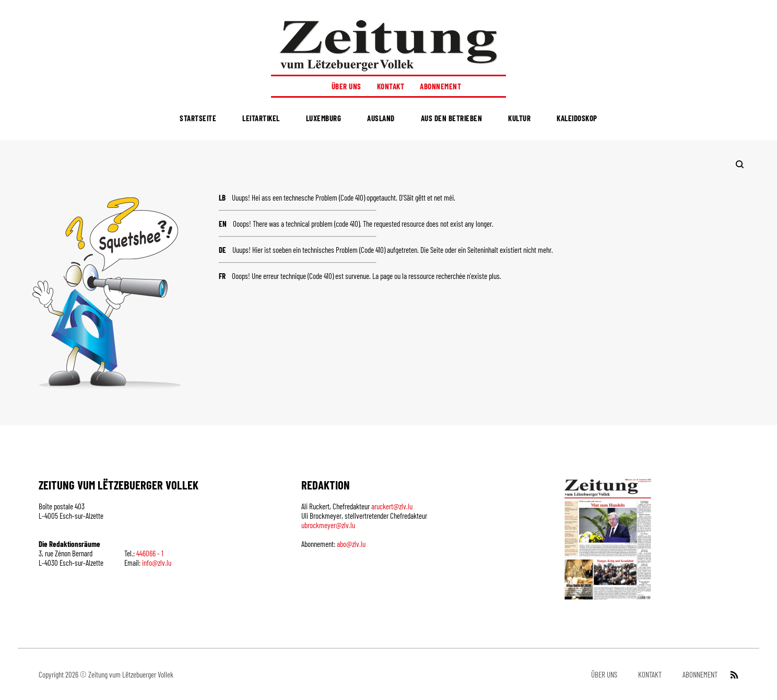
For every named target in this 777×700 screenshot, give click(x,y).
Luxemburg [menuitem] (324, 118)
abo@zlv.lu (351, 544)
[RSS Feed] (733, 674)
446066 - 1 (150, 553)
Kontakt (391, 86)
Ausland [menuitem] (381, 118)
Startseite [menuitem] (198, 118)
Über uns (346, 86)
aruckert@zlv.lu (392, 506)
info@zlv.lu (157, 563)
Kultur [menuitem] (519, 118)
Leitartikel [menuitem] (261, 118)
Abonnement (440, 86)
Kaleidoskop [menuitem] (577, 118)
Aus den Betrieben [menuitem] (452, 118)
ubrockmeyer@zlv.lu (328, 525)
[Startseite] (388, 45)
